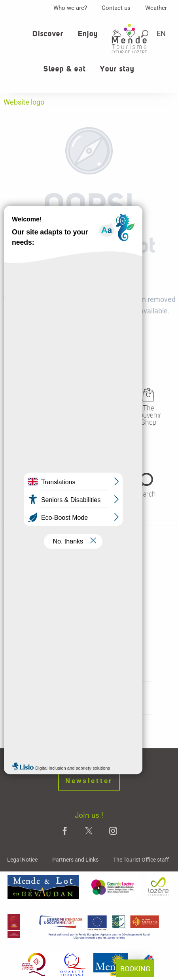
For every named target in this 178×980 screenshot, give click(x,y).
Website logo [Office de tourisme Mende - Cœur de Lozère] (24, 102)
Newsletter (89, 781)
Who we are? (70, 8)
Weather (156, 8)
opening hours (89, 662)
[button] (162, 33)
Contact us (116, 8)
